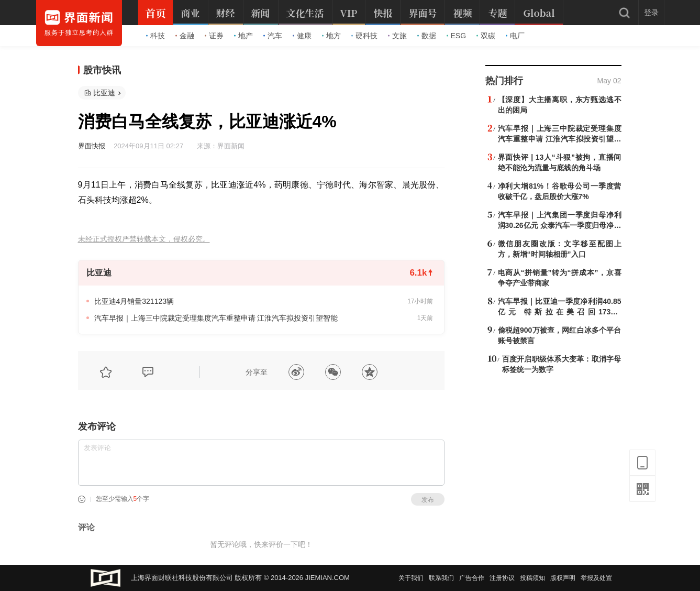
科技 (155, 36)
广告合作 (472, 578)
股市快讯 (102, 70)
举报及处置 (596, 578)
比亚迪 (104, 93)
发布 (428, 500)
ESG (457, 36)
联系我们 (441, 578)
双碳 (486, 36)
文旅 (397, 36)
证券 (214, 36)
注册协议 (502, 578)
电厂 (515, 36)
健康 (302, 36)
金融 (185, 36)
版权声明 (563, 578)
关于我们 (411, 578)
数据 (427, 36)
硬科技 (364, 36)
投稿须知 (532, 578)
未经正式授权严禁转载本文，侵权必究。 (144, 239)
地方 (331, 36)
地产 (243, 36)
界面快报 (92, 146)
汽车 (273, 36)
